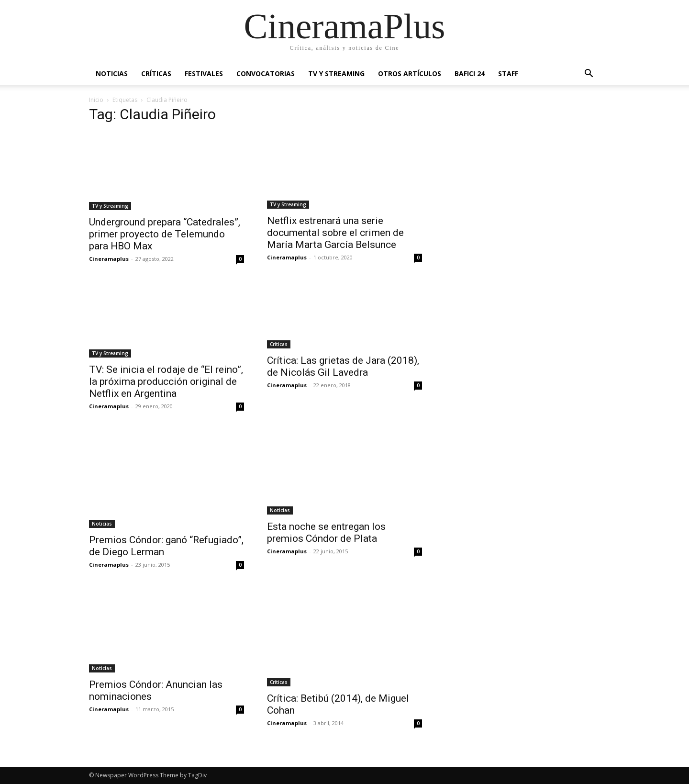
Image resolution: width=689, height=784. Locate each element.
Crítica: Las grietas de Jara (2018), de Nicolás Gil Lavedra (343, 366)
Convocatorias (266, 73)
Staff (508, 73)
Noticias (112, 73)
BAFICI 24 (470, 73)
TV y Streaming (336, 73)
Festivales (204, 73)
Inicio (96, 100)
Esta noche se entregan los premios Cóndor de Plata (326, 532)
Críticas (156, 73)
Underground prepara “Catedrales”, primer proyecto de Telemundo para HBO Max (165, 234)
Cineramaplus (109, 259)
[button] (589, 74)
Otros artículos (410, 73)
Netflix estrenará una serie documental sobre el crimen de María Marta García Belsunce (335, 233)
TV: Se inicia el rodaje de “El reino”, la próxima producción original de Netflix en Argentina (166, 381)
